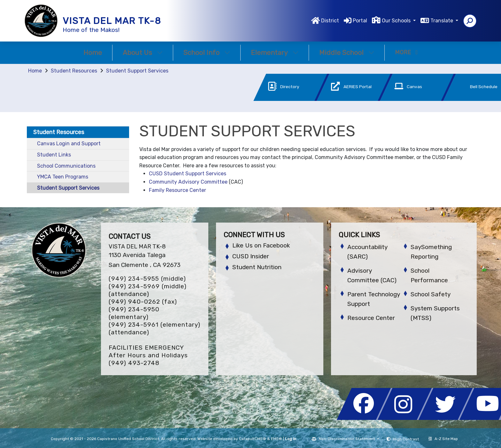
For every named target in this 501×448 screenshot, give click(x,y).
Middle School (347, 53)
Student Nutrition (257, 267)
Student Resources (74, 71)
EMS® (277, 439)
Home (93, 53)
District (330, 21)
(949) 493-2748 (134, 363)
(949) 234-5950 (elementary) (134, 313)
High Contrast (406, 439)
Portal (360, 21)
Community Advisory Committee (188, 182)
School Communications (66, 166)
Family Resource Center (177, 190)
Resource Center (371, 318)
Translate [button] (442, 21)
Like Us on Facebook (261, 245)
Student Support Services (137, 71)
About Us (143, 53)
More (406, 52)
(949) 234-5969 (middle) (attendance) (148, 290)
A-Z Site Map (443, 439)
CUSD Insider (251, 256)
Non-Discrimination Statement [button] (347, 439)
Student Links (54, 155)
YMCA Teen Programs (63, 177)
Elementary (275, 53)
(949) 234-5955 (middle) (147, 279)
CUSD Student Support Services (188, 174)
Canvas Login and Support (69, 144)
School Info (207, 53)
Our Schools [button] (397, 21)
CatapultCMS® (253, 439)
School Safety (431, 294)
